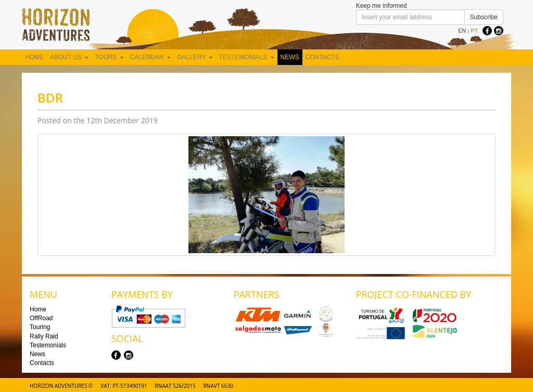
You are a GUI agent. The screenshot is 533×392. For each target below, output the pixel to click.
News (290, 57)
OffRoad (41, 318)
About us (69, 57)
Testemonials (247, 57)
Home (34, 57)
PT (474, 31)
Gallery (195, 57)
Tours (109, 57)
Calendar (151, 57)
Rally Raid (44, 336)
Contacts (322, 57)
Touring (40, 327)
